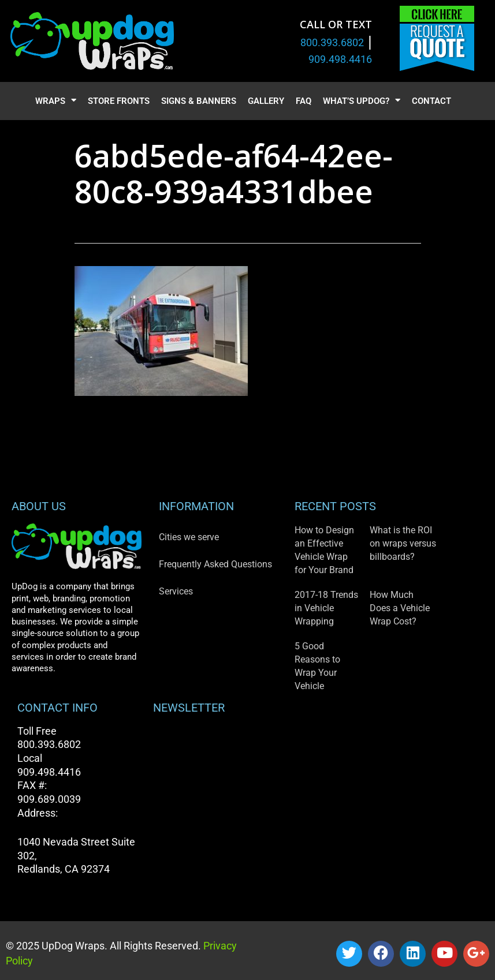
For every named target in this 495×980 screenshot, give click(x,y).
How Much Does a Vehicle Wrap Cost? (400, 608)
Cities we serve (189, 537)
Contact (431, 101)
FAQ (304, 101)
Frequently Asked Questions (215, 564)
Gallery (266, 101)
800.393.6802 (332, 42)
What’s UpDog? (362, 101)
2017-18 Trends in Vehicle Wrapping (326, 608)
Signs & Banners (199, 101)
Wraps (56, 101)
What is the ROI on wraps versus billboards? (403, 543)
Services (176, 591)
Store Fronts (119, 101)
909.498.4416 (340, 59)
